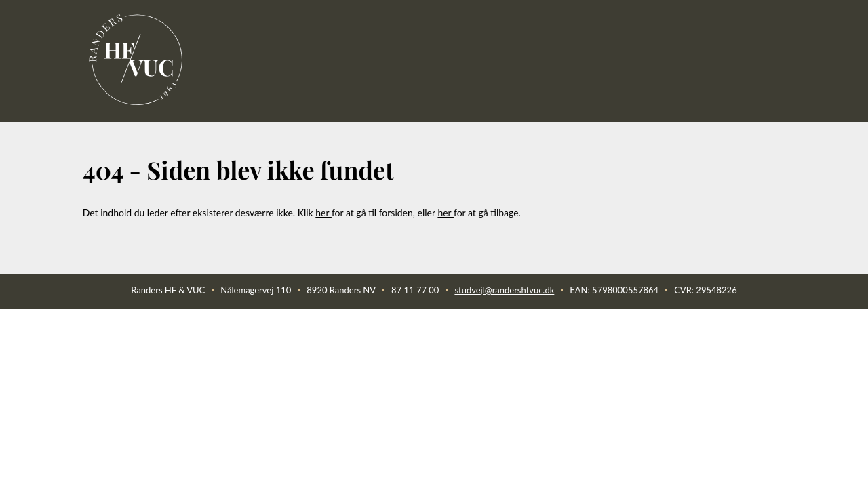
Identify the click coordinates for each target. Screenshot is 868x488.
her (323, 212)
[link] (137, 60)
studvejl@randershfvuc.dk (504, 290)
